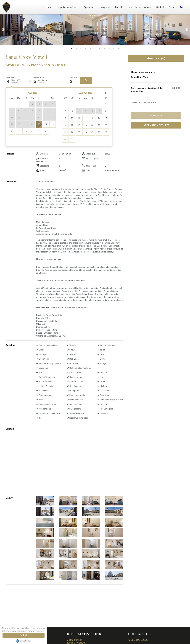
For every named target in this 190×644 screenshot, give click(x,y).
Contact (160, 7)
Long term (105, 7)
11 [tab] (119, 48)
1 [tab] (71, 48)
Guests (73, 77)
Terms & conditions (76, 643)
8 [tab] (104, 48)
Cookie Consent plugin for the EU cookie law (24, 641)
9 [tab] (109, 48)
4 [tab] (86, 48)
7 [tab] (100, 48)
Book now (156, 115)
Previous (3, 30)
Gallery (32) (156, 58)
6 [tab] (95, 48)
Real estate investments (140, 7)
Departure (39, 77)
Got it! (24, 635)
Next (187, 30)
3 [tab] (81, 48)
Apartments (89, 7)
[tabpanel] (32, 30)
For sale (119, 7)
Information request (156, 125)
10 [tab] (114, 48)
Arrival (11, 77)
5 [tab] (90, 48)
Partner (172, 7)
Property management (68, 7)
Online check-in (74, 640)
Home (49, 7)
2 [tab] (76, 48)
